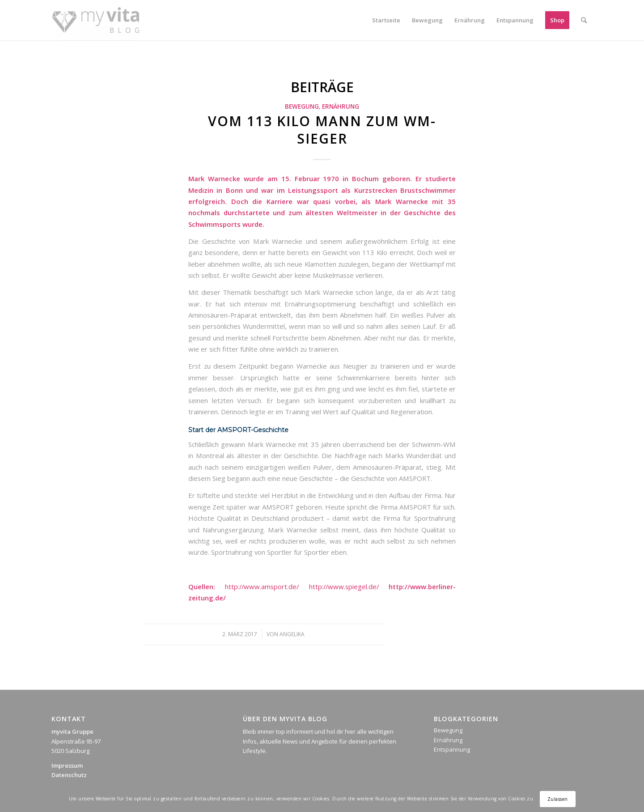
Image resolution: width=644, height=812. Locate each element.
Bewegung (302, 106)
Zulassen (558, 799)
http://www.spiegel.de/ (344, 587)
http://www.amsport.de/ (262, 587)
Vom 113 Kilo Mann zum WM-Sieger (322, 130)
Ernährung (341, 106)
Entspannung (452, 749)
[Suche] (584, 20)
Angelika (292, 634)
